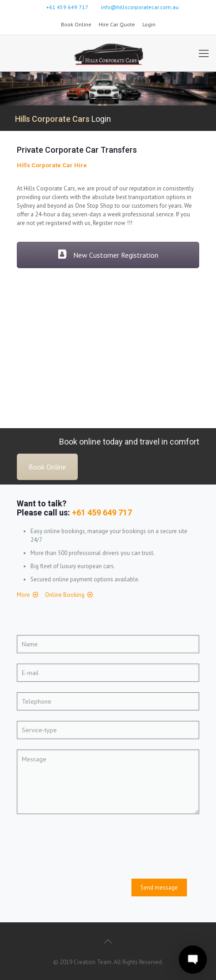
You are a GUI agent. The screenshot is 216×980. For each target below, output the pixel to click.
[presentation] (86, 843)
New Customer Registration (108, 255)
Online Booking (65, 595)
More (23, 595)
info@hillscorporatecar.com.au (140, 7)
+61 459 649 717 (67, 7)
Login (149, 24)
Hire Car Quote (117, 24)
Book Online (76, 24)
